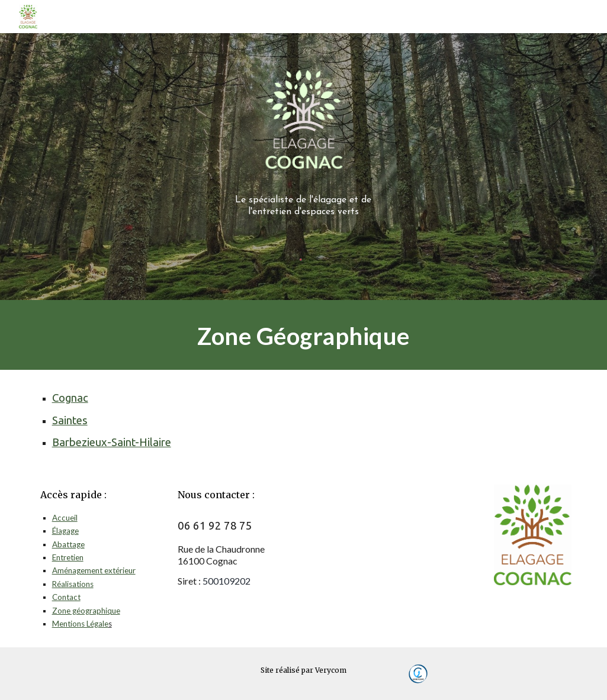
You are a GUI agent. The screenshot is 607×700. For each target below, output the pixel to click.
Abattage (68, 544)
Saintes (70, 420)
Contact (66, 597)
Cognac (70, 398)
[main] (303, 202)
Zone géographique (86, 611)
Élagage (65, 531)
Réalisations (73, 584)
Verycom (331, 670)
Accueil (65, 518)
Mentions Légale (80, 624)
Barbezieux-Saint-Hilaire (112, 442)
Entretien (68, 557)
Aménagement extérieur (94, 570)
